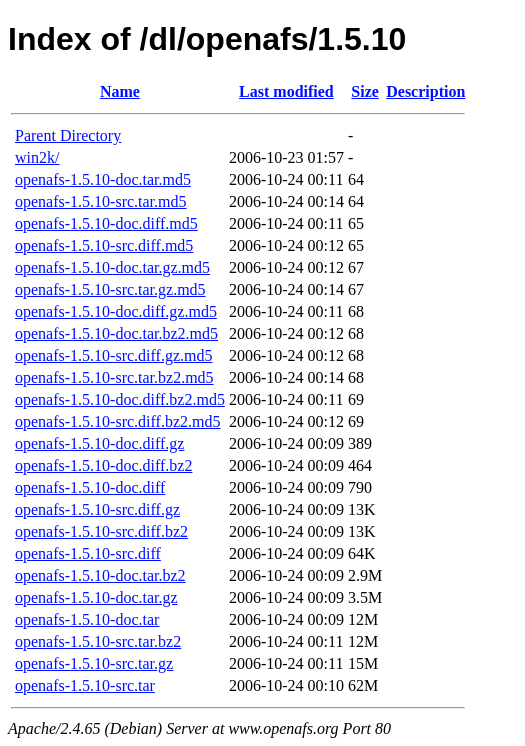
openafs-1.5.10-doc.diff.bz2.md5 (120, 399)
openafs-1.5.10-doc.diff (90, 487)
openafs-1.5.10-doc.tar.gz (96, 597)
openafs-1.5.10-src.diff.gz (97, 509)
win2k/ (37, 157)
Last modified (286, 91)
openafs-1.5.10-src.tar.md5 (101, 201)
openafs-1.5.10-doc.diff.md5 (106, 223)
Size (365, 91)
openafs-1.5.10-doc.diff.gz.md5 (116, 311)
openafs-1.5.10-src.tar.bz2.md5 (114, 377)
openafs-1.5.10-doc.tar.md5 (103, 179)
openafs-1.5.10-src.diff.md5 (104, 245)
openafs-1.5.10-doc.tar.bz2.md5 (116, 333)
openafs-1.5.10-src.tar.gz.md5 (110, 289)
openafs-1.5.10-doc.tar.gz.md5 (112, 267)
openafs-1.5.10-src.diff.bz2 (101, 531)
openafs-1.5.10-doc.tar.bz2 (100, 575)
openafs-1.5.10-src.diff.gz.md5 (113, 355)
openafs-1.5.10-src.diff (88, 553)
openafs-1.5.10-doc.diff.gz (99, 443)
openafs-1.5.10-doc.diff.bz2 (103, 465)
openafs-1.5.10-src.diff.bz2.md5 (117, 421)
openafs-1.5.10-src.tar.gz (94, 663)
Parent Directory (68, 135)
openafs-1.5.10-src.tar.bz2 (98, 641)
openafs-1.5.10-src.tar (85, 685)
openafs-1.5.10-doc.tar (87, 619)
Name (120, 91)
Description (425, 91)
